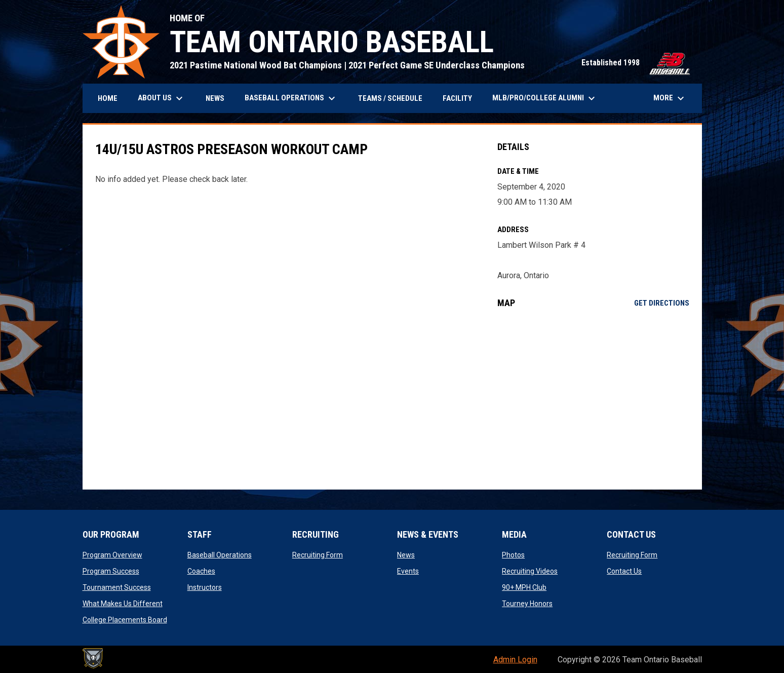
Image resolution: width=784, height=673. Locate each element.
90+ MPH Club (524, 587)
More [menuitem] (670, 98)
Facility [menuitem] (457, 98)
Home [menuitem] (108, 98)
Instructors (205, 587)
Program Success (111, 571)
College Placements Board (125, 620)
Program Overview (112, 555)
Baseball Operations (220, 555)
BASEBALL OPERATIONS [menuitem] (291, 98)
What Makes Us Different (123, 604)
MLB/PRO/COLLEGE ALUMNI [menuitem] (545, 98)
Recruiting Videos (530, 571)
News (406, 555)
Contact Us (624, 571)
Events (408, 571)
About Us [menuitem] (162, 98)
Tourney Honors (527, 604)
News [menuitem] (215, 98)
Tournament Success (117, 587)
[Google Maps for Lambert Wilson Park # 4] (593, 399)
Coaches (201, 571)
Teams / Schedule (390, 98)
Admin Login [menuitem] (515, 660)
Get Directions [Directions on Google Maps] (662, 303)
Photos (513, 555)
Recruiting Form (318, 555)
